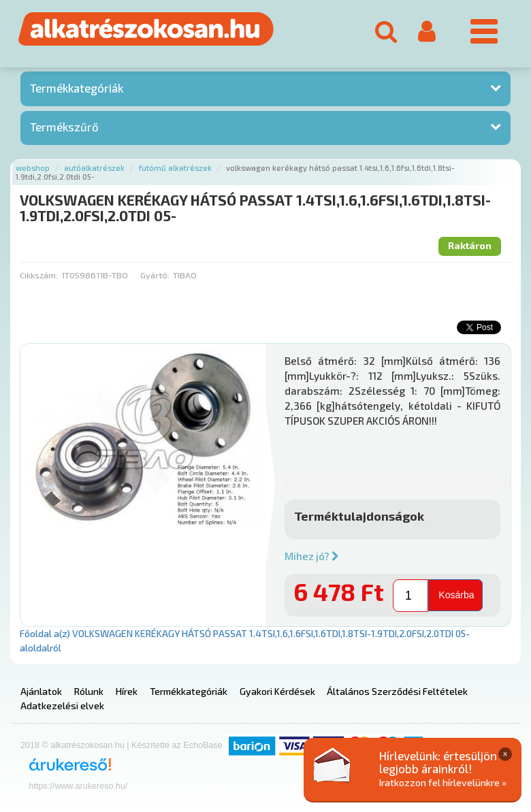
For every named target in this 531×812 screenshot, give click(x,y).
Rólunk (89, 691)
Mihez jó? (312, 556)
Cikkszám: (39, 275)
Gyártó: (155, 275)
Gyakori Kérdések (277, 691)
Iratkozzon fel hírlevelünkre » (443, 782)
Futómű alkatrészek (175, 168)
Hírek (127, 691)
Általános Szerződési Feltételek (397, 691)
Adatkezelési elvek (62, 705)
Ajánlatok (41, 691)
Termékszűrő (64, 127)
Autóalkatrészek (94, 168)
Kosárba (456, 595)
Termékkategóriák (77, 88)
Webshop (33, 168)
